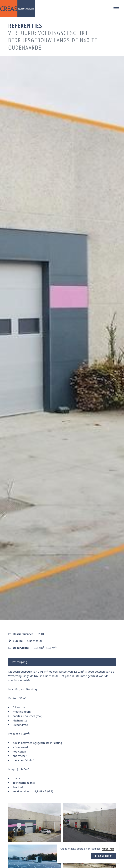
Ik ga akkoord (104, 856)
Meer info (108, 849)
